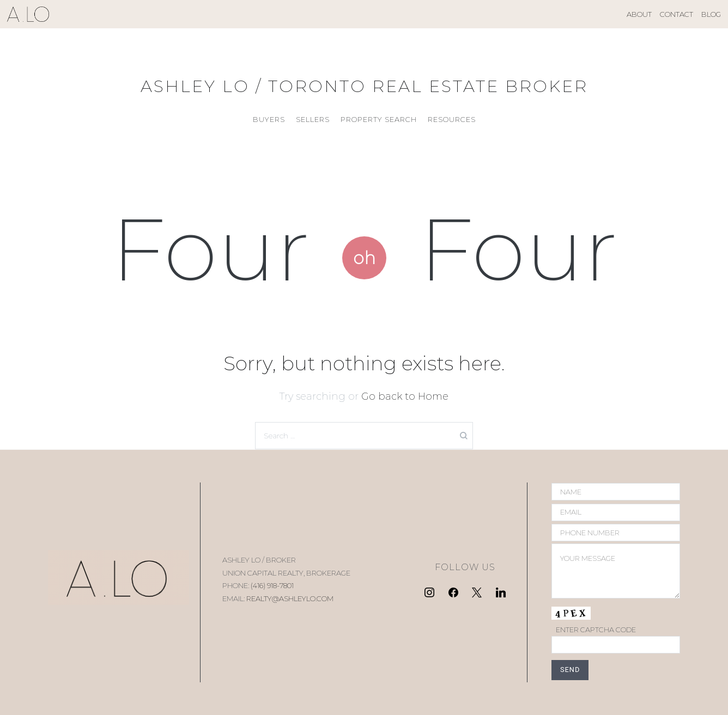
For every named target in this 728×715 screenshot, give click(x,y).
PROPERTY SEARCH (379, 119)
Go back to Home (405, 396)
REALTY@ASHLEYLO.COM (290, 598)
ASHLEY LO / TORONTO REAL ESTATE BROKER (364, 86)
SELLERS (313, 119)
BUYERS (269, 119)
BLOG (711, 14)
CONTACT (677, 14)
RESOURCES (452, 119)
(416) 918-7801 (272, 585)
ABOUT (639, 14)
